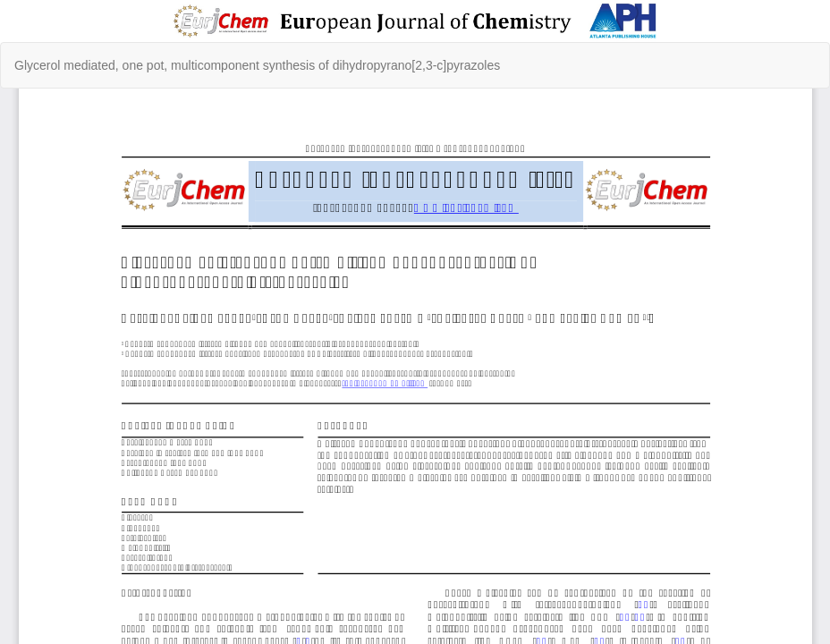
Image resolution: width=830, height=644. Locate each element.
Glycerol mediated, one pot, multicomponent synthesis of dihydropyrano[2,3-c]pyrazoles (257, 65)
